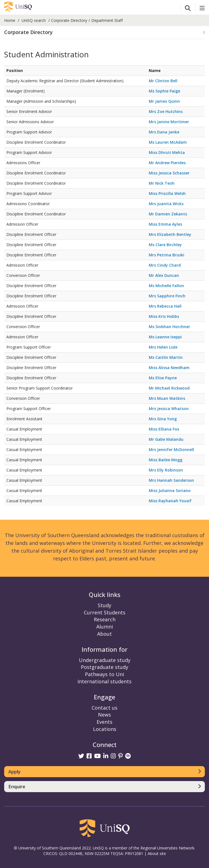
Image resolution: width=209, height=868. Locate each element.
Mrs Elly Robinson (166, 470)
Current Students (105, 612)
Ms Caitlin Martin (166, 357)
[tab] (104, 33)
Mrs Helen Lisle (163, 347)
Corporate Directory (69, 20)
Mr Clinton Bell (163, 81)
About (104, 634)
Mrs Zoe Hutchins (166, 111)
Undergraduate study (105, 660)
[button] (104, 32)
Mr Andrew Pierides (167, 163)
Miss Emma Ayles (165, 224)
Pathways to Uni (104, 674)
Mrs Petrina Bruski (167, 255)
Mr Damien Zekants (168, 214)
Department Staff (107, 20)
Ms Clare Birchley (165, 245)
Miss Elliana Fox (164, 429)
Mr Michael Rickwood (169, 388)
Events (104, 722)
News (104, 715)
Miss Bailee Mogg (166, 460)
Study (104, 605)
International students (104, 681)
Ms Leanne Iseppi (165, 337)
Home (10, 20)
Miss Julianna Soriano (170, 490)
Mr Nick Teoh (162, 183)
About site (157, 853)
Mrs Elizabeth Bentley (170, 234)
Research (105, 619)
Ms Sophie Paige (164, 91)
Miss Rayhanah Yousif (170, 501)
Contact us (104, 708)
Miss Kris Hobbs (164, 316)
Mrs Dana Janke (164, 132)
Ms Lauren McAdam (168, 142)
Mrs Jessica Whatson (169, 409)
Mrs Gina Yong (163, 419)
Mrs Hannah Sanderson (171, 480)
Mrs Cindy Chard (165, 265)
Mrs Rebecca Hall (165, 306)
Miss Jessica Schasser (169, 173)
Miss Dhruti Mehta (167, 152)
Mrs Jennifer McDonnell (171, 450)
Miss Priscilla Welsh (167, 193)
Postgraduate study (104, 667)
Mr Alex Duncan (164, 275)
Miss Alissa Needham (169, 368)
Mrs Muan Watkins (167, 398)
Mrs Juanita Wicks (166, 204)
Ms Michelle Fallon (166, 286)
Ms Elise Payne (163, 378)
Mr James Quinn (164, 101)
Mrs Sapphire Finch (167, 296)
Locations (105, 729)
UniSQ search (34, 20)
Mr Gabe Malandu (166, 439)
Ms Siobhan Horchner (169, 327)
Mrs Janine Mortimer (169, 122)
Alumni (105, 627)
